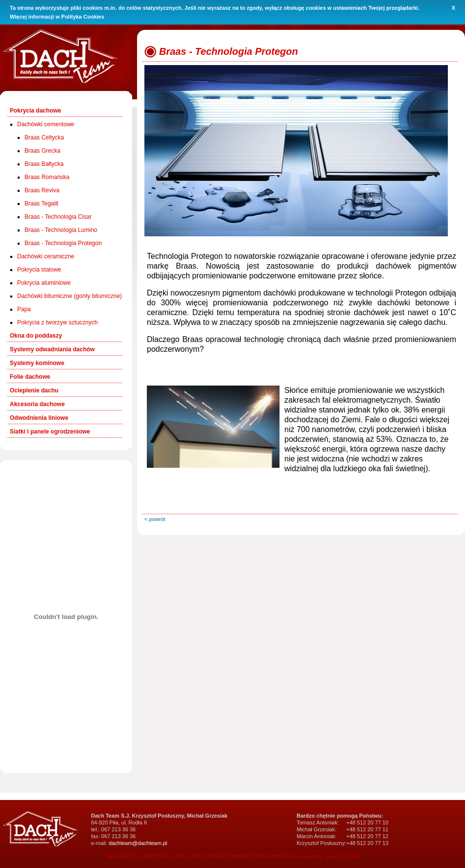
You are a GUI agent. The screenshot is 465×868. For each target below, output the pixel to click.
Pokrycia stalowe (39, 270)
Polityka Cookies (83, 17)
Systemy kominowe (37, 363)
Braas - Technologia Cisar (58, 217)
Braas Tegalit (41, 204)
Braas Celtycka (44, 137)
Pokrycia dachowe (35, 111)
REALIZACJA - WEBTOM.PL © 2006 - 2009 (154, 857)
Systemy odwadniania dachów (52, 349)
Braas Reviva (42, 190)
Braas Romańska (47, 177)
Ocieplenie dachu (34, 390)
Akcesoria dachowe (37, 404)
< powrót (155, 519)
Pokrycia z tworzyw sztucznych (58, 322)
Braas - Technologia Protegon (63, 243)
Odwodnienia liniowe (39, 418)
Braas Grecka (42, 151)
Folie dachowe (30, 377)
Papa (24, 309)
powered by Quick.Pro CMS (328, 857)
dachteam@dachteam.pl (138, 843)
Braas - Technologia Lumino (61, 230)
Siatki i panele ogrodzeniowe (50, 432)
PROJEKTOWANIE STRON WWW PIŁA (250, 857)
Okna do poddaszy (36, 336)
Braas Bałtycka (44, 164)
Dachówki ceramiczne (46, 256)
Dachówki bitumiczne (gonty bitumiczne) (70, 296)
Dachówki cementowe (46, 124)
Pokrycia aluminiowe (44, 283)
